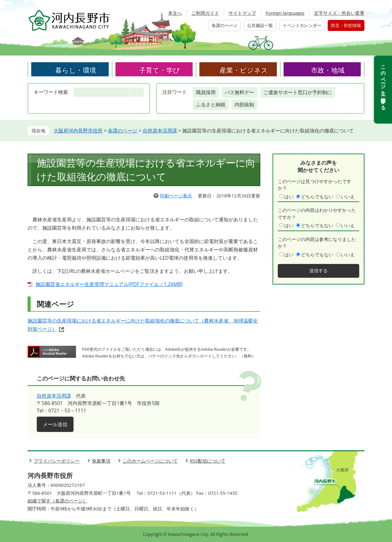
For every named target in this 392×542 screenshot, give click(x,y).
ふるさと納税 (211, 105)
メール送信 (55, 424)
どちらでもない (317, 197)
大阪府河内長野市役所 (78, 131)
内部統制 (244, 105)
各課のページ (224, 25)
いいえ (348, 197)
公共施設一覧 (260, 25)
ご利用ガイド (205, 13)
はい (289, 197)
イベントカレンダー (302, 25)
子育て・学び (160, 70)
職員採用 (206, 92)
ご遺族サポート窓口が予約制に (298, 92)
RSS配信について (208, 461)
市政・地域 (328, 70)
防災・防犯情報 (346, 25)
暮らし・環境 (76, 70)
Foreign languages (285, 13)
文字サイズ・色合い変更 (339, 13)
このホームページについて (150, 461)
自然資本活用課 (160, 131)
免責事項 (101, 461)
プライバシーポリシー (57, 461)
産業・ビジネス (244, 70)
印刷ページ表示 (176, 196)
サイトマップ (242, 13)
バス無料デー (239, 92)
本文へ (175, 13)
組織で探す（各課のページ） (57, 501)
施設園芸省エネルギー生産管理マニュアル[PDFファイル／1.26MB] (109, 284)
